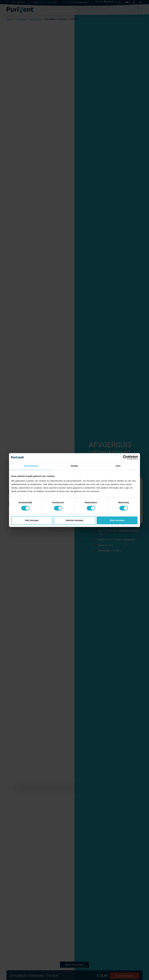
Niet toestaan (32, 520)
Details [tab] (74, 466)
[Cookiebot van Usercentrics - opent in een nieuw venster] (125, 457)
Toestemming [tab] (31, 466)
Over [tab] (118, 466)
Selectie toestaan (75, 520)
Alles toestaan (117, 520)
